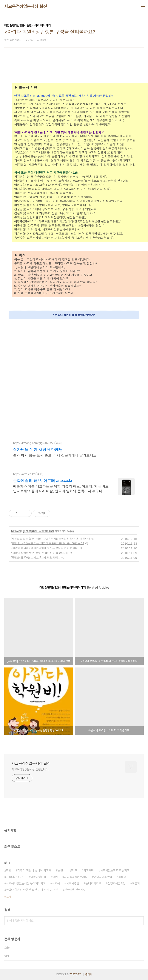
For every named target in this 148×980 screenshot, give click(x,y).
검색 (139, 921)
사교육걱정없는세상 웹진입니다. (30, 769)
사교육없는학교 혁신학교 (115, 870)
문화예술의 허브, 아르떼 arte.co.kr (43, 481)
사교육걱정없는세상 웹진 (26, 6)
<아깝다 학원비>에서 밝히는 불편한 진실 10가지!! (40, 553)
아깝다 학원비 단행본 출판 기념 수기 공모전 (32, 890)
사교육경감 (73, 883)
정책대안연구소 (15, 877)
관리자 (89, 974)
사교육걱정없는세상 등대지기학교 (26, 883)
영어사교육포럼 (103, 877)
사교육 (56, 883)
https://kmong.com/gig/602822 (33, 443)
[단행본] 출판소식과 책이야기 (38, 531)
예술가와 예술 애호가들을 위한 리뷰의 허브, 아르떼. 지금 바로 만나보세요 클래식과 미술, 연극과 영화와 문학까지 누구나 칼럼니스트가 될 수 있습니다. (61, 489)
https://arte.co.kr (24, 474)
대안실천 (16, 531)
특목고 (122, 877)
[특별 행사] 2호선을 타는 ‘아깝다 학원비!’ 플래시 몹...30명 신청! (47, 543)
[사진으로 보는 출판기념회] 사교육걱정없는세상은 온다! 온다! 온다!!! (50, 539)
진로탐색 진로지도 (75, 890)
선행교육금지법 (117, 883)
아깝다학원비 (38, 877)
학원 (9, 870)
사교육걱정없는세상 (76, 877)
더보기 (8, 897)
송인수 (62, 870)
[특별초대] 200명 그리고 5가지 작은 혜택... (35, 558)
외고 (74, 870)
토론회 (136, 883)
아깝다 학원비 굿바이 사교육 (34, 870)
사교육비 (89, 870)
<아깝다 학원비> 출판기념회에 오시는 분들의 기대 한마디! (45, 548)
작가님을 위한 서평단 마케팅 (38, 449)
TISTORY (75, 974)
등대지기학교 (93, 883)
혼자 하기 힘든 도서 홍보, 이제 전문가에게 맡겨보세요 (55, 455)
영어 (55, 877)
